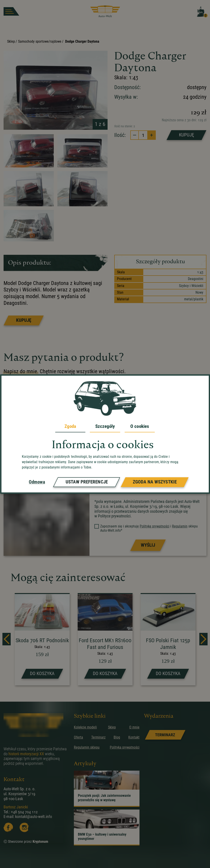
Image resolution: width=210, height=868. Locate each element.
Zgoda (70, 426)
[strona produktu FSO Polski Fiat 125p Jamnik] (168, 640)
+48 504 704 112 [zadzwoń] (24, 812)
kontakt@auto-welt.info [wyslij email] (34, 817)
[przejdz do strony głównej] (105, 11)
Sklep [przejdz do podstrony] (112, 727)
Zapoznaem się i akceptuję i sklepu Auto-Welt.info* (146, 528)
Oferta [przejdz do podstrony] (78, 737)
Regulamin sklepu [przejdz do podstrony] (87, 747)
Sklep (11, 41)
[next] (203, 639)
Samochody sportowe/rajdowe (40, 41)
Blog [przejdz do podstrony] (117, 737)
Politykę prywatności (155, 526)
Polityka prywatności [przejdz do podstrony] (125, 747)
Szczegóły (105, 426)
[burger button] (11, 11)
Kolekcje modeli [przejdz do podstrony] (85, 727)
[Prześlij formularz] (148, 545)
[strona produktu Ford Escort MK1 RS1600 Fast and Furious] (105, 640)
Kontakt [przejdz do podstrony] (134, 737)
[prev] (7, 639)
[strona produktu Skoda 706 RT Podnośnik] (42, 640)
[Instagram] (24, 827)
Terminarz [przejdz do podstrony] (98, 737)
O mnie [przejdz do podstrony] (134, 727)
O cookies (140, 426)
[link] (165, 735)
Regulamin (180, 526)
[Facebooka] (8, 827)
